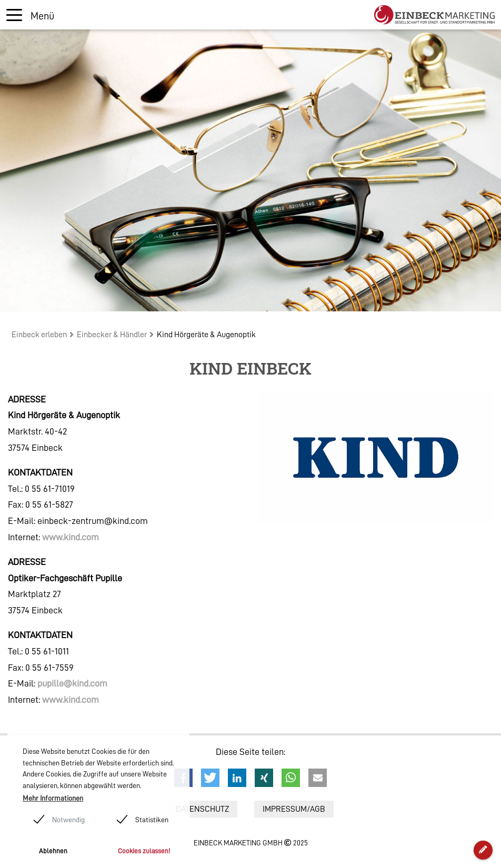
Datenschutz (202, 809)
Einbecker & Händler (112, 335)
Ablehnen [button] (53, 851)
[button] (210, 778)
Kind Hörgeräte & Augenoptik (206, 335)
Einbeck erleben (39, 335)
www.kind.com (71, 537)
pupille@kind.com (72, 683)
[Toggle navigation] (30, 15)
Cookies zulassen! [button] (144, 851)
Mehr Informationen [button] (53, 798)
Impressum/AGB (294, 809)
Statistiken (152, 820)
